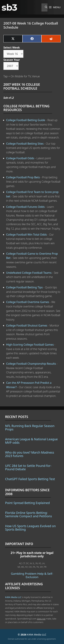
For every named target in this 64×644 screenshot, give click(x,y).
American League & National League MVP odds (31, 441)
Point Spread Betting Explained (27, 503)
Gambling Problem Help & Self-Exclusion (32, 575)
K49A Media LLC (13, 597)
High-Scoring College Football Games (30, 345)
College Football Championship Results (31, 364)
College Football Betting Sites (25, 144)
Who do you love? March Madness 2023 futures (30, 454)
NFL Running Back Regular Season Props (30, 428)
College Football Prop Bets (23, 177)
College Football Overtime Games (28, 302)
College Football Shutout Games (27, 325)
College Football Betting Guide (26, 120)
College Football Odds (20, 158)
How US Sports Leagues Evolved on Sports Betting (30, 528)
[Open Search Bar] (44, 7)
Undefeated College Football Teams (29, 273)
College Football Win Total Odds (26, 235)
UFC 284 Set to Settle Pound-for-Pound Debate (28, 467)
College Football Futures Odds (25, 207)
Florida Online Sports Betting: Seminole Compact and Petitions (29, 514)
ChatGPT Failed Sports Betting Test (30, 479)
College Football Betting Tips (24, 287)
